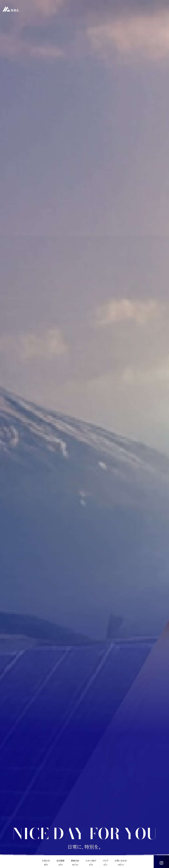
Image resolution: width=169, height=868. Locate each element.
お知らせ (46, 863)
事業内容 (75, 863)
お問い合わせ (121, 863)
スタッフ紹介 (91, 863)
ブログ (106, 863)
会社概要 (60, 863)
